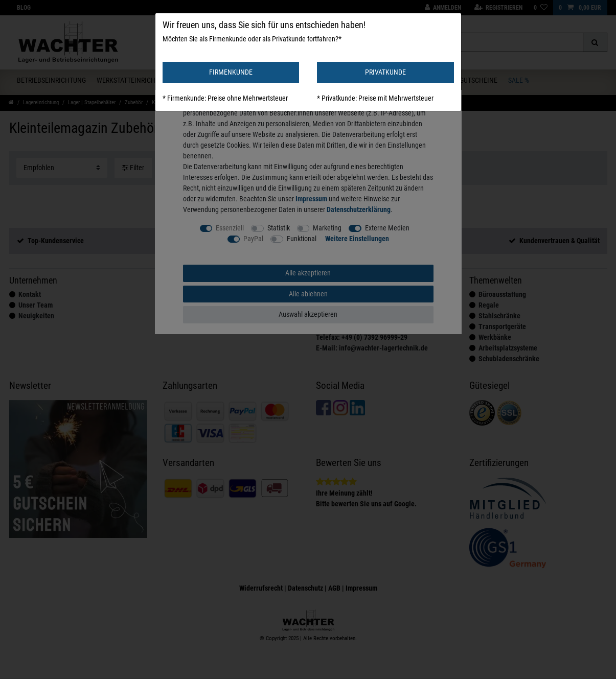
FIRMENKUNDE (231, 72)
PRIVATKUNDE (385, 72)
